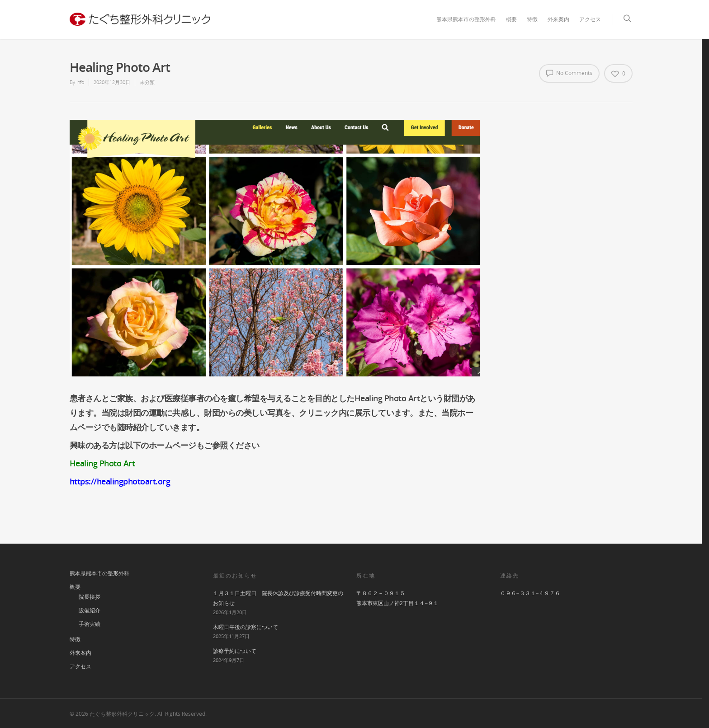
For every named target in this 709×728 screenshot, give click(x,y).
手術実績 (90, 624)
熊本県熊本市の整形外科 (466, 19)
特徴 (532, 19)
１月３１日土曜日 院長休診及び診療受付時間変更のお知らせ (278, 598)
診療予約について (235, 651)
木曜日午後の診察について (246, 627)
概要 (511, 19)
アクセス (590, 19)
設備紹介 (90, 610)
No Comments (569, 73)
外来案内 (558, 19)
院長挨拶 (90, 597)
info (80, 82)
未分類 (147, 82)
